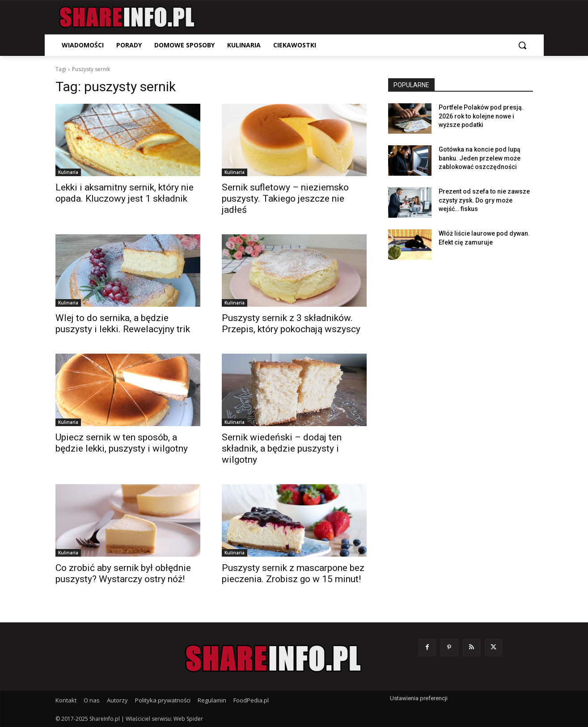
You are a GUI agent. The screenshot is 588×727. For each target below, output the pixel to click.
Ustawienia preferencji (419, 698)
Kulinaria (68, 172)
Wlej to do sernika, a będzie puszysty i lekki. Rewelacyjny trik (123, 323)
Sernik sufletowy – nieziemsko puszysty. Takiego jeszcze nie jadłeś (285, 199)
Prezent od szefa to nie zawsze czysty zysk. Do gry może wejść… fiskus (484, 200)
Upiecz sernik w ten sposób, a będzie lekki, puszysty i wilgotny (122, 443)
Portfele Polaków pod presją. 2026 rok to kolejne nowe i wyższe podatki (481, 116)
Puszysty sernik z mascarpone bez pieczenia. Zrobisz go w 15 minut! (293, 573)
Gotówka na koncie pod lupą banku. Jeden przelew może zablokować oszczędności (480, 158)
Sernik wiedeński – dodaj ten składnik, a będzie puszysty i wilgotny (282, 448)
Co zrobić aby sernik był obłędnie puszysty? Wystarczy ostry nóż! (123, 573)
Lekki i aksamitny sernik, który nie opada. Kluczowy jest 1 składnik (125, 193)
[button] (522, 45)
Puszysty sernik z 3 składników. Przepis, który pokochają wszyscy (291, 323)
